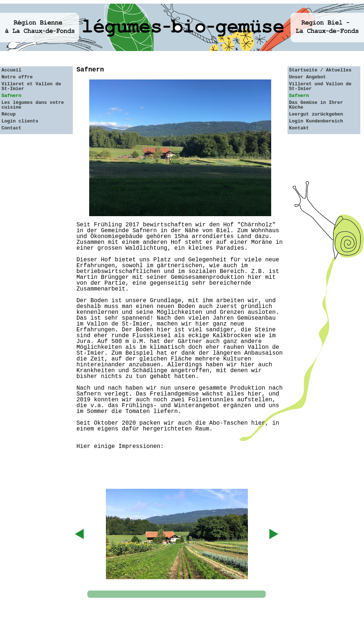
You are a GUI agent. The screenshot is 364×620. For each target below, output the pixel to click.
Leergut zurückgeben (316, 114)
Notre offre (17, 77)
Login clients (20, 121)
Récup (9, 114)
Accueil (11, 70)
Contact (11, 128)
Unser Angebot (307, 77)
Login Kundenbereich (316, 121)
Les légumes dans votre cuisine (33, 105)
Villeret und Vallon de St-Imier (320, 86)
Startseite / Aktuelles (320, 70)
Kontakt (299, 128)
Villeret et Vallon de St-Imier (31, 86)
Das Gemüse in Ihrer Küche (316, 105)
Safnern (11, 96)
